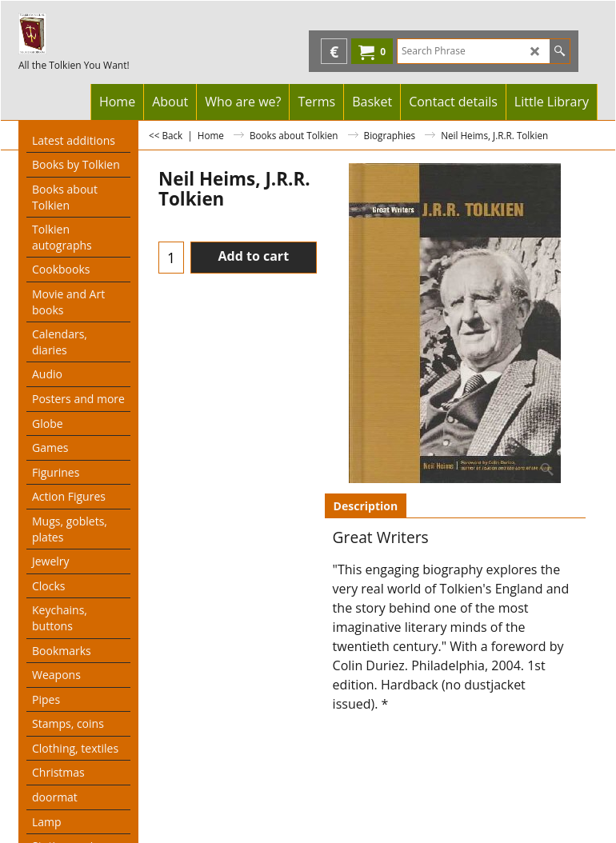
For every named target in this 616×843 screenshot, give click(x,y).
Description (366, 506)
